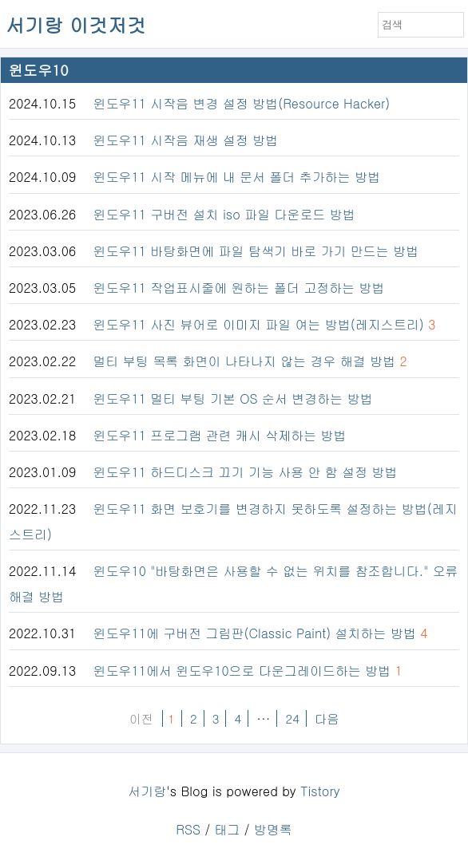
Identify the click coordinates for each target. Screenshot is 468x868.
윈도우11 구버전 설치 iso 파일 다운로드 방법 (224, 214)
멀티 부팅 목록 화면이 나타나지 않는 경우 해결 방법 (245, 361)
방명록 (273, 829)
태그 (227, 829)
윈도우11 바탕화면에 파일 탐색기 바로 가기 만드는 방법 (256, 251)
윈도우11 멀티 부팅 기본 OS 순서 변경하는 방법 (233, 398)
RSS (188, 829)
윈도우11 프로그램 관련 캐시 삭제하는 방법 (220, 435)
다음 (327, 718)
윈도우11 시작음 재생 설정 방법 (186, 140)
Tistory (320, 791)
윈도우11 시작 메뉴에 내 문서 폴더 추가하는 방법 (237, 177)
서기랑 (147, 791)
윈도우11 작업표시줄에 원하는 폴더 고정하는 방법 (239, 288)
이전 (141, 718)
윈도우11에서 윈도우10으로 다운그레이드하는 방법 (242, 671)
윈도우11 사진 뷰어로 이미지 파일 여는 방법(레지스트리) (259, 324)
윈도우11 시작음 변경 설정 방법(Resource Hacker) (242, 103)
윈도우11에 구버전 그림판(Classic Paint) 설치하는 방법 (255, 633)
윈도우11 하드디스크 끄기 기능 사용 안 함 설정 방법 (246, 472)
